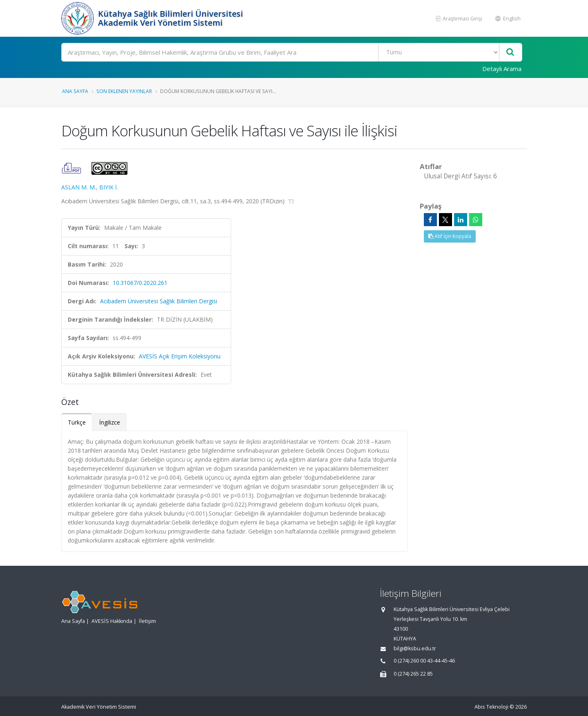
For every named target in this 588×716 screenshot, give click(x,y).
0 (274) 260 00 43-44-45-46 (424, 661)
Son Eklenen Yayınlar (124, 91)
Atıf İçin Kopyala (450, 236)
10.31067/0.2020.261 (140, 283)
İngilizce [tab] (110, 422)
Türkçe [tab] (77, 422)
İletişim (147, 621)
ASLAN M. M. (79, 187)
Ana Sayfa (75, 91)
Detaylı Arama (502, 69)
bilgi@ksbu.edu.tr (415, 648)
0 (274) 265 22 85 (413, 674)
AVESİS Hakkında (112, 621)
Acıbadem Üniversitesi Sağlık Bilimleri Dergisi (159, 301)
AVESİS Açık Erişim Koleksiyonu (180, 356)
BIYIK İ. (109, 187)
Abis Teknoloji (491, 707)
